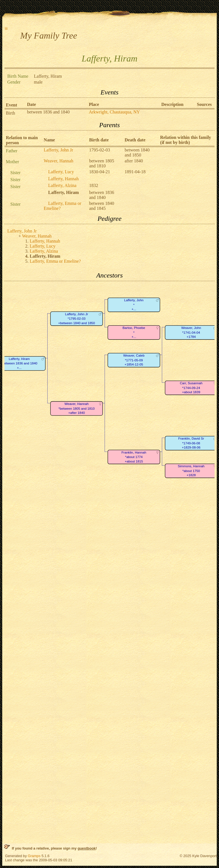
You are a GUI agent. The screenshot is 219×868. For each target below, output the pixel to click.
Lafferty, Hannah (63, 179)
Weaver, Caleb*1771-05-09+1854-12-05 (134, 360)
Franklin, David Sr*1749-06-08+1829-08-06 (191, 443)
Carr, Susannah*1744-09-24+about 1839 (191, 388)
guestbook (87, 848)
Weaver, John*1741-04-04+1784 (191, 332)
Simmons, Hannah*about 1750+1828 (191, 471)
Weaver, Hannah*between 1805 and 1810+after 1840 (77, 408)
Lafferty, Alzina (62, 185)
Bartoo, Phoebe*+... (134, 332)
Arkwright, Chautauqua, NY (114, 112)
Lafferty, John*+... (134, 305)
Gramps (34, 856)
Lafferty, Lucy (61, 172)
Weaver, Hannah (59, 161)
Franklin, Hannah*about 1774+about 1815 (134, 457)
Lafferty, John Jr (58, 150)
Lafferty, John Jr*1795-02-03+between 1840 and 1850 (77, 319)
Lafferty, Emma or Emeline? (55, 261)
